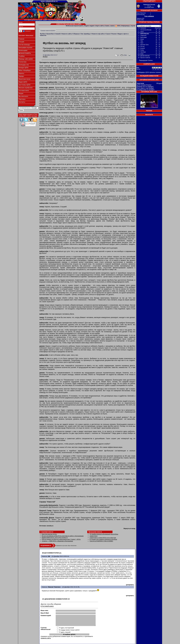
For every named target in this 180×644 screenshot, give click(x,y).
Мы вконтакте (23, 96)
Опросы (21, 73)
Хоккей (58, 34)
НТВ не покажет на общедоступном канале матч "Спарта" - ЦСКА (61, 539)
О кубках (22, 56)
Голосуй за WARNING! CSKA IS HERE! (101, 541)
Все (157, 80)
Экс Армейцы (86, 34)
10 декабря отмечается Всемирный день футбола (104, 534)
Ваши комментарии (51, 553)
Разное (114, 34)
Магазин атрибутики (26, 88)
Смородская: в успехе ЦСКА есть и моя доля (103, 538)
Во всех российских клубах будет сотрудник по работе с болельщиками (63, 536)
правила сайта (46, 638)
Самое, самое (110, 26)
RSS (118, 26)
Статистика (23, 62)
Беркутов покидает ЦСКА (49, 534)
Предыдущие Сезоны (146, 60)
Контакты (22, 102)
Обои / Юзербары (25, 71)
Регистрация (22, 35)
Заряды (21, 76)
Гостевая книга (24, 91)
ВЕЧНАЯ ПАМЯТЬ (25, 53)
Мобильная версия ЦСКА (74, 26)
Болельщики (23, 50)
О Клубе (21, 42)
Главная (22, 39)
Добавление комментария (56, 599)
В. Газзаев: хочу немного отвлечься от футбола (103, 539)
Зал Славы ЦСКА (25, 85)
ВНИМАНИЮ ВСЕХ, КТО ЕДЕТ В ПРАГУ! (55, 538)
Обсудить (159, 83)
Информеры (126, 26)
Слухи (108, 34)
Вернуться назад (129, 529)
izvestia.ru (50, 526)
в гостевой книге (47, 606)
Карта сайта (100, 26)
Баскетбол (50, 34)
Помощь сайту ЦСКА (26, 59)
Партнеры (22, 99)
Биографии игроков (26, 48)
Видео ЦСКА (23, 82)
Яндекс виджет (89, 26)
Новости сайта (67, 34)
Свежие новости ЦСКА (48, 31)
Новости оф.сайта (98, 34)
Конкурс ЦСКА (24, 68)
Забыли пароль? (30, 35)
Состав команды (24, 45)
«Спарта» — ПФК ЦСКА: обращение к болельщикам (57, 541)
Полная (156, 22)
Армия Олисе (94, 536)
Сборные (76, 34)
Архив (133, 26)
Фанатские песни (25, 79)
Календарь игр (24, 65)
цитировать (130, 585)
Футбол (43, 34)
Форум (21, 93)
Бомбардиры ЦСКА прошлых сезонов (149, 72)
